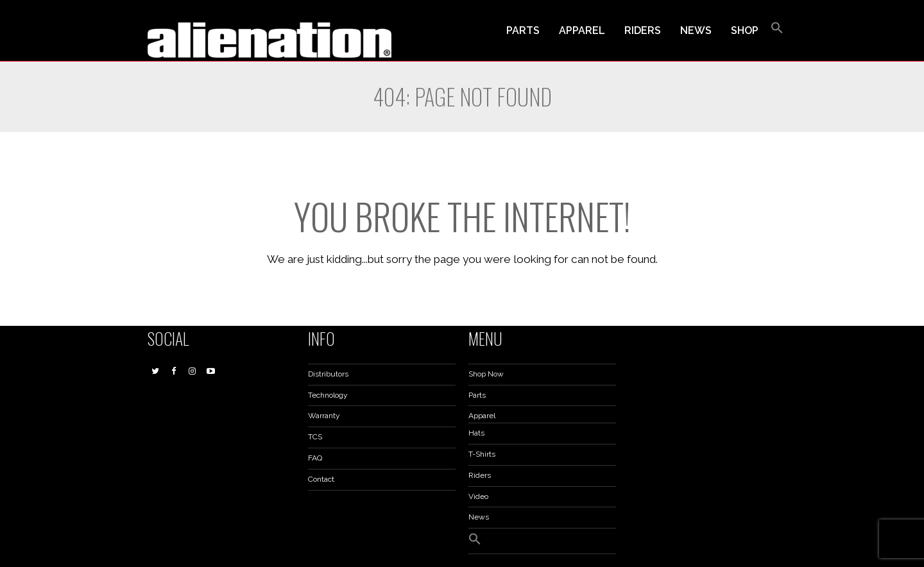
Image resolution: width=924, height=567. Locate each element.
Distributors (328, 374)
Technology (328, 395)
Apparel (482, 416)
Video (478, 496)
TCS (315, 437)
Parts (477, 395)
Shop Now (486, 374)
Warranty (324, 416)
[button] (777, 31)
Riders (480, 475)
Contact (321, 479)
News (479, 517)
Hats (476, 433)
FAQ (315, 458)
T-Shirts (482, 454)
